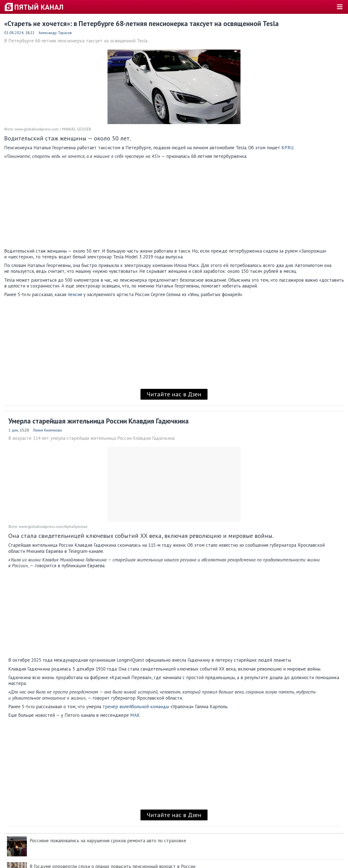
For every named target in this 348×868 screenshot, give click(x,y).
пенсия (75, 294)
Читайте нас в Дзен (174, 394)
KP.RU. (288, 148)
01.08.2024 (14, 33)
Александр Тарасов (55, 33)
